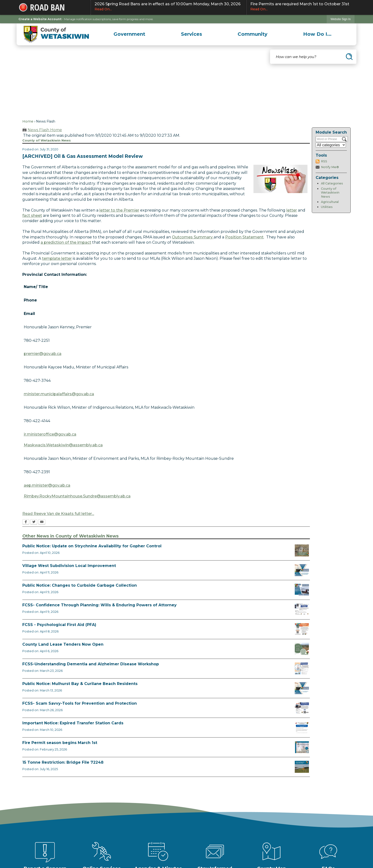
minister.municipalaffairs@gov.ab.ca (59, 394)
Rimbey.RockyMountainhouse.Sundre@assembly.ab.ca (77, 496)
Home (28, 121)
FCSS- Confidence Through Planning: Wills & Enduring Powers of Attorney (99, 605)
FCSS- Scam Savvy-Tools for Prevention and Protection (80, 703)
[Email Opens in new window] (42, 522)
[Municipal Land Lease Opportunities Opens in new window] (302, 649)
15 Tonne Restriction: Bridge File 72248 (63, 762)
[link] (341, 19)
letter (292, 210)
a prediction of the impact (66, 242)
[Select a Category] (331, 145)
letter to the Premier (119, 210)
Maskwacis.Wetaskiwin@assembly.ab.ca (63, 445)
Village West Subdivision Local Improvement (69, 566)
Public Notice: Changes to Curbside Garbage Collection (80, 585)
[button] (349, 57)
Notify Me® (330, 167)
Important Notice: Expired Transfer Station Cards (73, 723)
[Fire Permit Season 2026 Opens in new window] (302, 747)
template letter (57, 258)
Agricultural (330, 202)
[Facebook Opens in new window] (26, 522)
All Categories (332, 183)
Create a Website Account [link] (40, 19)
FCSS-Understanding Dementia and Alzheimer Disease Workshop (91, 664)
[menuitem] (129, 34)
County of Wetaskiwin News (330, 193)
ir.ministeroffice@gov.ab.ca (50, 434)
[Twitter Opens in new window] (34, 522)
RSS (324, 161)
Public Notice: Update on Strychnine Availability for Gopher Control (92, 546)
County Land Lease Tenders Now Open (63, 644)
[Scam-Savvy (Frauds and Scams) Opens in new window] (302, 708)
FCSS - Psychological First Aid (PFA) (59, 625)
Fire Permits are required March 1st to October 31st (301, 7)
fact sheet (32, 216)
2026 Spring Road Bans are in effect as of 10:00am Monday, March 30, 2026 (168, 7)
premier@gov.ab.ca (43, 354)
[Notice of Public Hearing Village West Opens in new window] (302, 570)
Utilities (327, 207)
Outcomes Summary (193, 237)
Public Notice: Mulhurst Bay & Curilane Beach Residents (80, 684)
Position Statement (244, 237)
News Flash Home (45, 130)
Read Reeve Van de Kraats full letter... (58, 514)
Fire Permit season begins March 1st (60, 743)
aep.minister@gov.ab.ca (47, 485)
